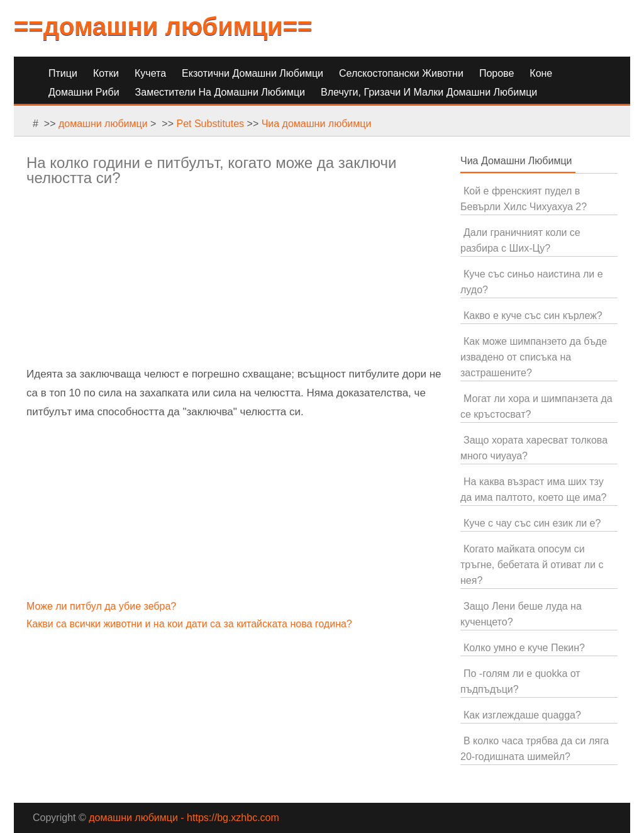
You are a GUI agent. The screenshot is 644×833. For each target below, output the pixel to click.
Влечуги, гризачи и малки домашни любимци (429, 92)
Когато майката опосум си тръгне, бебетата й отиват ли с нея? (532, 565)
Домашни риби (84, 92)
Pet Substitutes (210, 124)
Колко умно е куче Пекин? (524, 648)
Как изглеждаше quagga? (522, 715)
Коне (541, 73)
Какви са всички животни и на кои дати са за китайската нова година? (191, 624)
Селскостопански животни (401, 73)
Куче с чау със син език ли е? (532, 523)
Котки (106, 73)
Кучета (150, 73)
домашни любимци (103, 124)
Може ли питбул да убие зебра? (103, 606)
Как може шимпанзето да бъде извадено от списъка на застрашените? (534, 357)
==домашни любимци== (163, 26)
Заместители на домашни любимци (220, 92)
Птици (63, 73)
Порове (497, 73)
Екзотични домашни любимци (253, 73)
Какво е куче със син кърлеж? (533, 316)
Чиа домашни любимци (317, 124)
